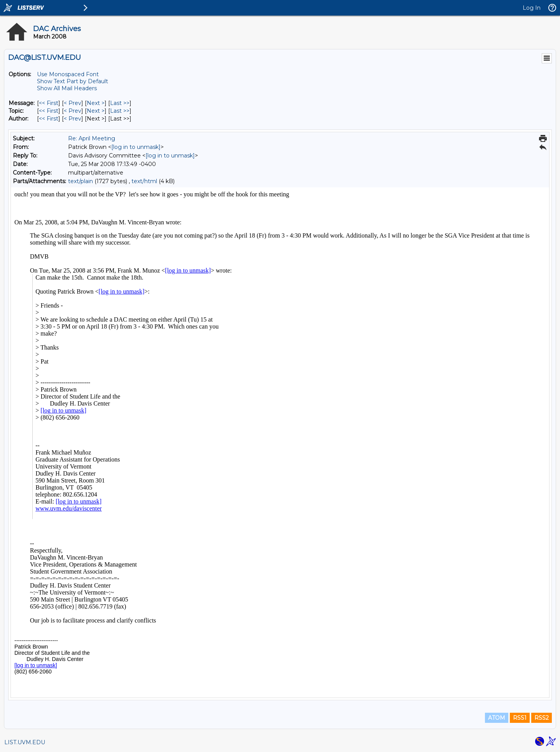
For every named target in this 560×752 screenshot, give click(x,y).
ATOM (497, 718)
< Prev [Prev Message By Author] (73, 119)
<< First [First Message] (49, 103)
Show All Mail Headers (67, 88)
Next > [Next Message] (96, 103)
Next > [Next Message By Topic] (96, 111)
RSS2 (542, 718)
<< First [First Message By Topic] (49, 111)
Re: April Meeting (92, 138)
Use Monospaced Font (68, 74)
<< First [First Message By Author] (49, 119)
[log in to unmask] (136, 147)
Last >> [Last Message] (120, 103)
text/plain (80, 181)
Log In (532, 8)
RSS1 (520, 718)
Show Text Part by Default (73, 81)
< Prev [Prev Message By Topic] (73, 111)
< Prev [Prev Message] (73, 103)
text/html (144, 181)
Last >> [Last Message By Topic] (120, 111)
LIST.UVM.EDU (25, 742)
